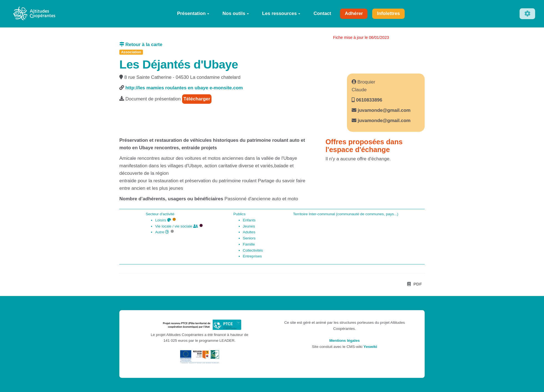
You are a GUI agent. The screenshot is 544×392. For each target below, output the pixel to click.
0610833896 (368, 100)
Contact (322, 13)
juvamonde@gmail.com (384, 110)
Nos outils (236, 13)
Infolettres (388, 13)
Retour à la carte (141, 45)
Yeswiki (370, 347)
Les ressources (281, 13)
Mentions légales (344, 341)
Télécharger (197, 99)
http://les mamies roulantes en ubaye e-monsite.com (184, 88)
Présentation (193, 13)
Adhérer (354, 13)
